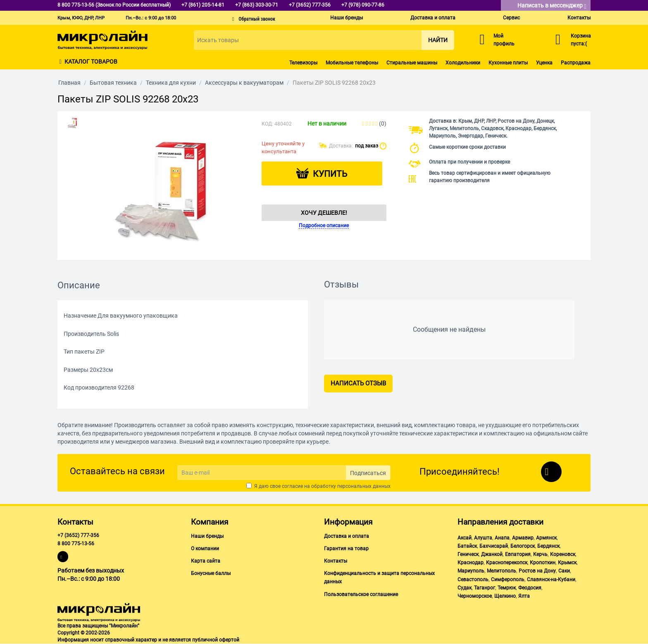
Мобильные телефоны (352, 63)
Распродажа (576, 63)
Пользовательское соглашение (361, 594)
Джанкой (492, 554)
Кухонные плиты (508, 63)
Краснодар (471, 563)
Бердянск (548, 546)
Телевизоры (303, 63)
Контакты (579, 18)
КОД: (267, 124)
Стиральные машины (412, 63)
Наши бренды (347, 18)
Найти (438, 40)
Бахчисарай (494, 546)
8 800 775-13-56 (76, 544)
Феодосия (530, 588)
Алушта (483, 538)
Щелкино (505, 596)
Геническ (468, 554)
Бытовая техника (113, 83)
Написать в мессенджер (552, 6)
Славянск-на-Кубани (551, 580)
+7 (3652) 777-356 (78, 535)
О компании (205, 549)
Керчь (540, 554)
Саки (564, 571)
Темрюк (507, 588)
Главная (69, 83)
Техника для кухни (171, 83)
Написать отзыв (358, 383)
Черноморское (475, 596)
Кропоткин (543, 563)
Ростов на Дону (537, 571)
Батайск (467, 546)
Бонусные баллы (211, 573)
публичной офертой (216, 640)
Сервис (511, 18)
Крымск (567, 563)
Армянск (546, 538)
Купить (330, 174)
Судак (465, 588)
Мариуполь (471, 571)
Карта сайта (206, 561)
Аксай (465, 538)
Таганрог (485, 588)
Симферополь (508, 580)
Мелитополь (501, 571)
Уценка (544, 63)
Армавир (523, 538)
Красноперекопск (507, 563)
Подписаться (368, 473)
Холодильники (463, 63)
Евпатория (518, 554)
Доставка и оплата (433, 18)
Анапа (502, 538)
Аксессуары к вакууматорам (244, 83)
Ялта (524, 596)
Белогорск (523, 546)
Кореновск (563, 554)
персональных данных (364, 486)
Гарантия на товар (346, 549)
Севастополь (473, 580)
